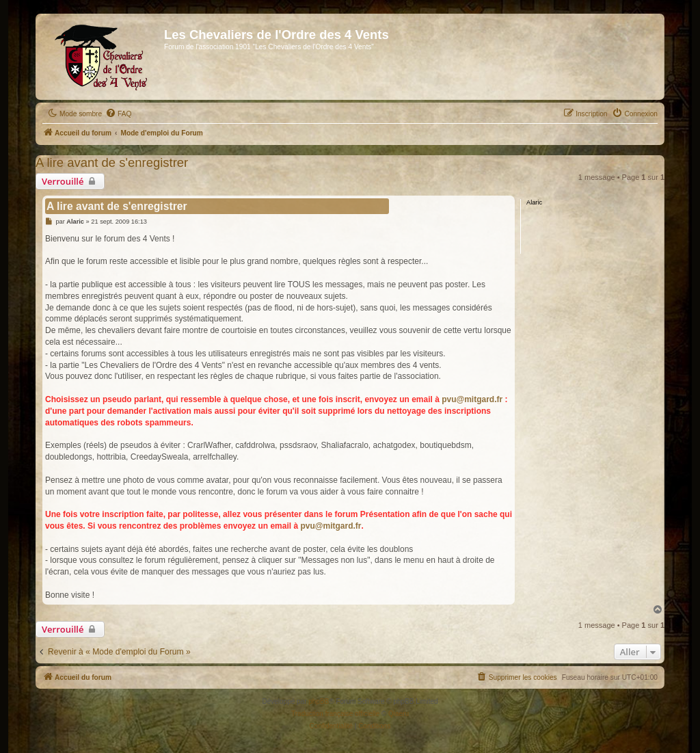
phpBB (319, 701)
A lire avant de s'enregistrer (112, 162)
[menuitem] (118, 114)
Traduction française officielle (335, 714)
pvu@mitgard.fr (472, 399)
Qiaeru (399, 714)
